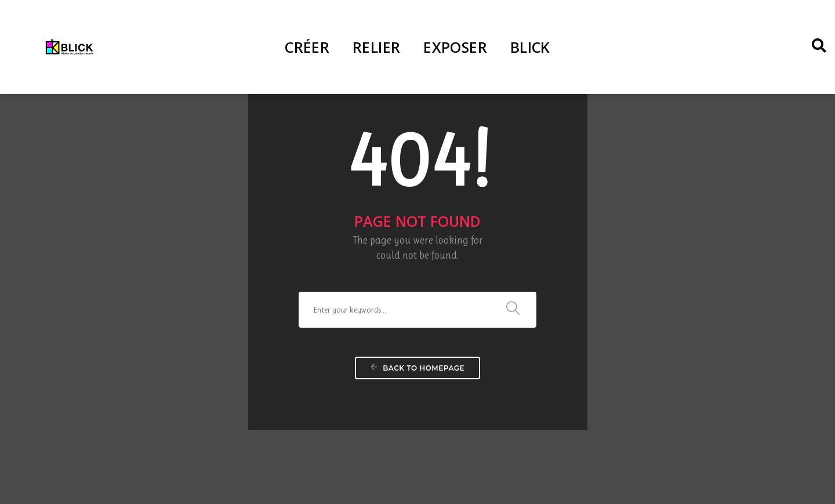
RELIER (376, 47)
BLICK (530, 47)
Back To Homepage (418, 343)
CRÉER (307, 47)
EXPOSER (455, 47)
